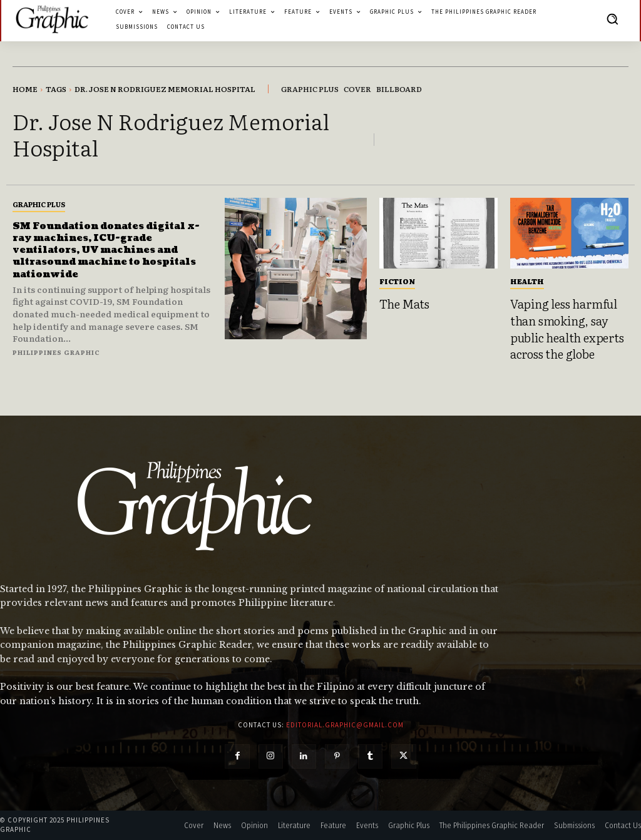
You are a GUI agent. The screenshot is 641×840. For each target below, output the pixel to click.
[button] (612, 19)
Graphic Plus (39, 204)
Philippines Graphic (56, 352)
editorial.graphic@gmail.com (345, 725)
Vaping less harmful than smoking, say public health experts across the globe (567, 329)
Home (25, 89)
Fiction (397, 281)
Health (527, 281)
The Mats (404, 304)
